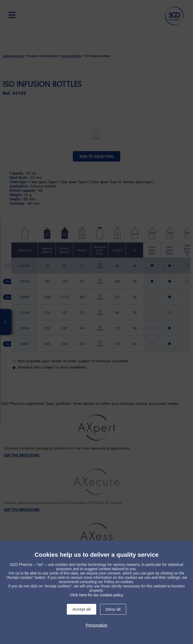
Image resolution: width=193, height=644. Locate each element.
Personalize (96, 625)
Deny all (113, 609)
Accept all (82, 609)
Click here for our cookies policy (96, 595)
